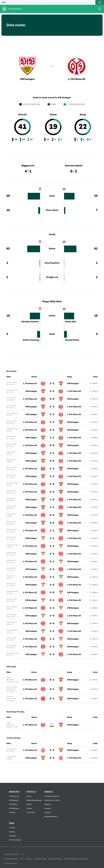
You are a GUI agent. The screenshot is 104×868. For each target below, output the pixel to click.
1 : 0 (52, 484)
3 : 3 (52, 407)
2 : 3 (52, 476)
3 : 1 (52, 414)
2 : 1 (52, 391)
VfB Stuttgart (73, 384)
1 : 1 (52, 438)
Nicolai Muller (72, 340)
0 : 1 (52, 699)
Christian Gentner (30, 322)
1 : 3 (52, 422)
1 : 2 (52, 538)
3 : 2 (52, 492)
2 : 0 (52, 399)
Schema (94, 384)
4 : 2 (52, 654)
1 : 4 (52, 430)
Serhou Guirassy (31, 340)
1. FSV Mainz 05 (30, 384)
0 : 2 (52, 680)
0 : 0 (52, 445)
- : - (52, 725)
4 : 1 (52, 569)
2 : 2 (52, 384)
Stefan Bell (71, 322)
